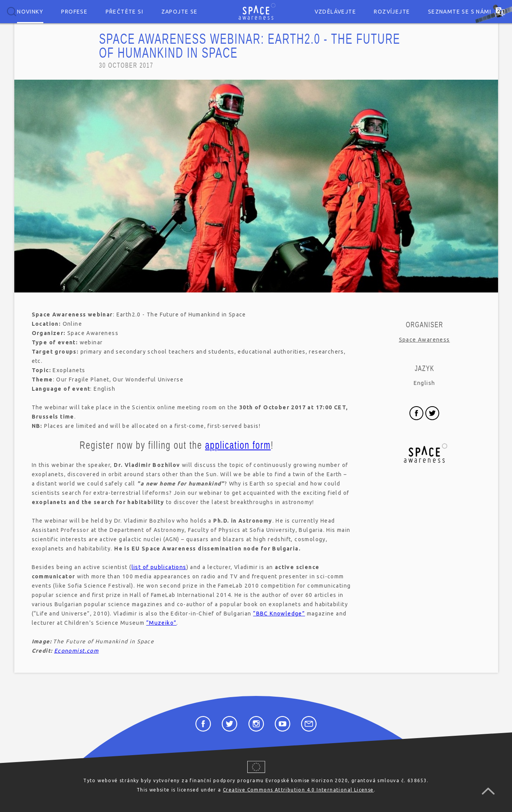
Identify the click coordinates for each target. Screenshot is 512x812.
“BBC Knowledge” (279, 614)
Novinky (30, 12)
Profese (74, 12)
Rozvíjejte (392, 12)
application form (238, 445)
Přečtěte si (124, 12)
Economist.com (76, 651)
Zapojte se (180, 12)
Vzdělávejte (335, 12)
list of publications (159, 567)
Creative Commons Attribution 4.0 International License (298, 790)
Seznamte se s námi (460, 12)
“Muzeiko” (162, 623)
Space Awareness (425, 340)
